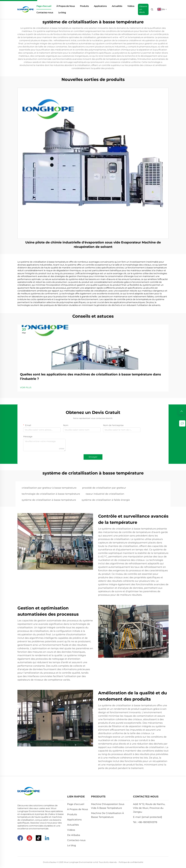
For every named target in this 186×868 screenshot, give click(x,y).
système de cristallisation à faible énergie (106, 500)
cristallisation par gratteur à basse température (49, 488)
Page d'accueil (76, 804)
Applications (100, 6)
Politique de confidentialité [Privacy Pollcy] (131, 862)
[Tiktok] (39, 838)
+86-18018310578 (148, 822)
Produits (84, 6)
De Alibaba (74, 835)
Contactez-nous (45, 13)
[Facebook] (20, 838)
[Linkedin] (47, 838)
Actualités (117, 6)
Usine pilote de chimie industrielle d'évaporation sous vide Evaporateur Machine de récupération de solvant (93, 245)
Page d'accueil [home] (44, 6)
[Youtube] (29, 838)
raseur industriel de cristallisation (105, 494)
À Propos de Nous (66, 6)
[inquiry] (182, 423)
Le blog (62, 13)
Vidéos (131, 6)
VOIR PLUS (26, 387)
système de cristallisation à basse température (49, 500)
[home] (26, 9)
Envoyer (93, 457)
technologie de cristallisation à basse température (51, 494)
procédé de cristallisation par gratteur (104, 488)
